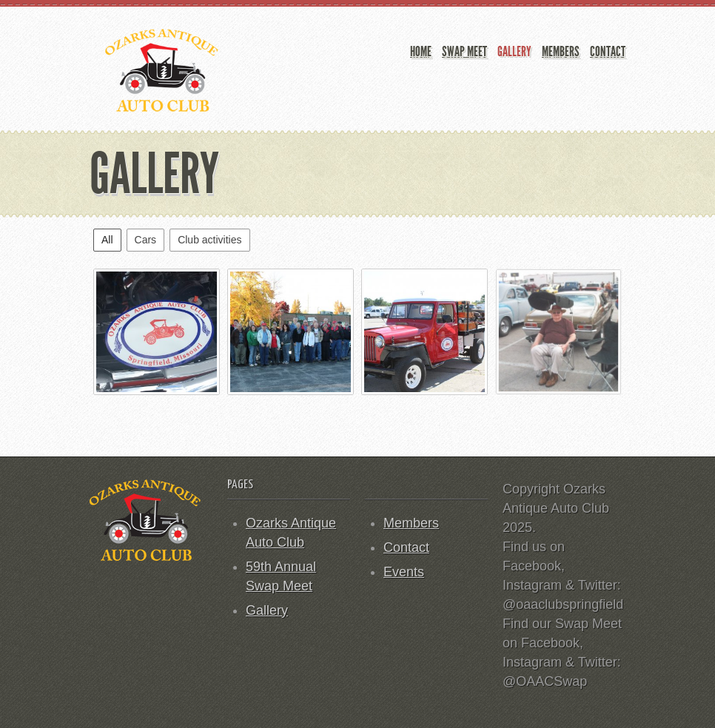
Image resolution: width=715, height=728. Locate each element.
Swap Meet (464, 51)
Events (404, 572)
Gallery (514, 51)
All (107, 240)
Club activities (209, 240)
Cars (146, 240)
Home (421, 51)
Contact (608, 51)
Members (561, 51)
